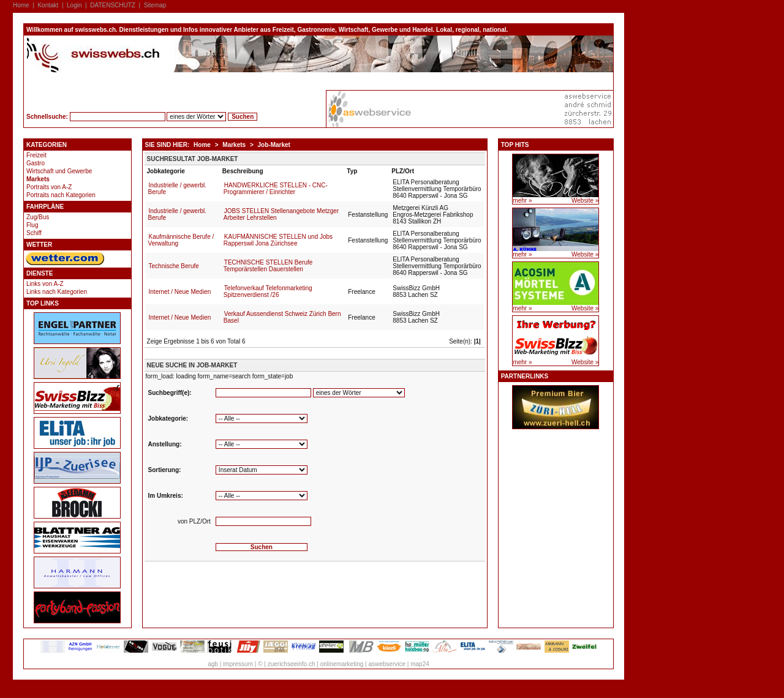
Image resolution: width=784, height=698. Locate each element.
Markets (38, 179)
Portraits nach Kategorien (61, 195)
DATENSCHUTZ (113, 5)
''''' (262, 496)
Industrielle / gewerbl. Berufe (178, 189)
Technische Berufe (174, 266)
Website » (585, 201)
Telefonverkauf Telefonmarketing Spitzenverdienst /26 (268, 291)
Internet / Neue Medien (180, 292)
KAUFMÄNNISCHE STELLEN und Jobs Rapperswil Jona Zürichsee (278, 240)
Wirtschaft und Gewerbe (59, 171)
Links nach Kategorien (57, 292)
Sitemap (155, 5)
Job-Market (274, 145)
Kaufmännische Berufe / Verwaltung (181, 240)
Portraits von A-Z (49, 187)
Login (74, 5)
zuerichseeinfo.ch (292, 664)
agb (213, 664)
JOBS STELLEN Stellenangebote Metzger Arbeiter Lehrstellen (281, 214)
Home (21, 5)
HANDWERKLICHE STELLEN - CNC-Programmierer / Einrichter (276, 189)
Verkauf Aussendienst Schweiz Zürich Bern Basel (282, 317)
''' (359, 393)
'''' (262, 444)
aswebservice (387, 664)
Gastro (36, 163)
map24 (420, 664)
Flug (32, 225)
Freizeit (36, 155)
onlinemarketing (342, 664)
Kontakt (48, 5)
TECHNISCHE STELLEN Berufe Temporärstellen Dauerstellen (268, 266)
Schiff (34, 233)
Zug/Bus (38, 217)
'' (262, 470)
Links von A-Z (45, 284)
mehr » (522, 201)
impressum (238, 664)
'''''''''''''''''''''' (262, 418)
